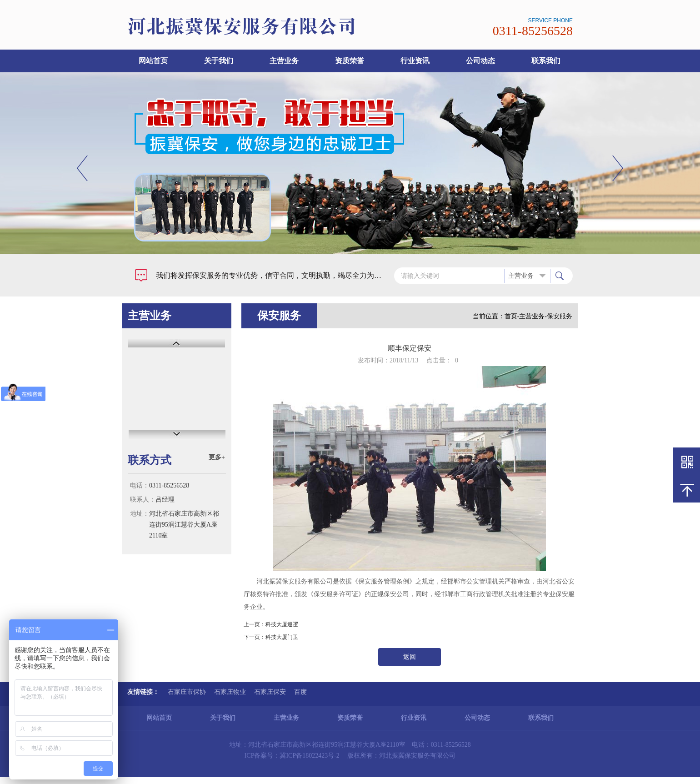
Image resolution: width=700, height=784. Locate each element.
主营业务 (284, 61)
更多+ (217, 457)
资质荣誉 (350, 61)
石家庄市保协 (187, 692)
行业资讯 (415, 61)
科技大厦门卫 (282, 637)
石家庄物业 (230, 692)
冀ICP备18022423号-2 (309, 756)
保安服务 (560, 316)
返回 (410, 657)
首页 (511, 316)
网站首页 (153, 61)
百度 (300, 692)
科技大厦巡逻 (282, 624)
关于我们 (219, 61)
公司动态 (480, 61)
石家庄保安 (270, 692)
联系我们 (546, 61)
